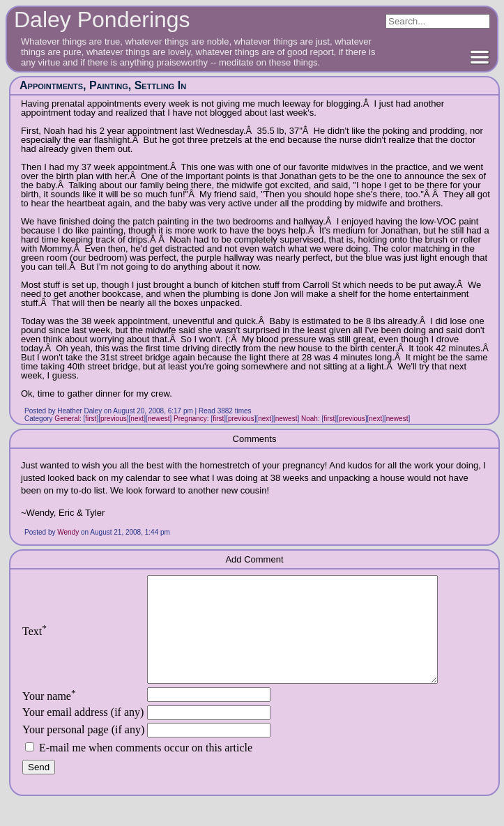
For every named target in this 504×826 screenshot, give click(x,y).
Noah (310, 419)
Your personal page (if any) (83, 750)
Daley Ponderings (102, 20)
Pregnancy (190, 419)
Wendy (68, 532)
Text (35, 642)
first (91, 419)
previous (114, 419)
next (137, 419)
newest (159, 419)
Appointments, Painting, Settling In (103, 85)
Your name (49, 717)
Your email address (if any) (83, 733)
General (67, 419)
